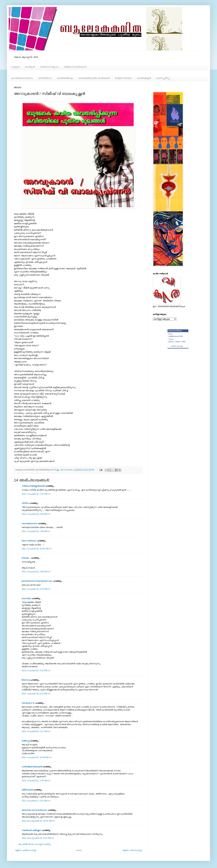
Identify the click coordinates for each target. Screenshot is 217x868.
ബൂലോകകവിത (176, 336)
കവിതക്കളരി (144, 78)
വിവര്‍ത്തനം (45, 78)
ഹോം (79, 850)
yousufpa (26, 598)
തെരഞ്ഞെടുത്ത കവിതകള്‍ (94, 78)
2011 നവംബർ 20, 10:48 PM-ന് (36, 757)
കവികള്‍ (30, 67)
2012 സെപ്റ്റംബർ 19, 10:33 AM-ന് (38, 821)
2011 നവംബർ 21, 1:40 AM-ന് (36, 781)
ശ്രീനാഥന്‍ (27, 790)
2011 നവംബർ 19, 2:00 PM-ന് (36, 572)
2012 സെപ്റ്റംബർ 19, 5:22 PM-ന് (38, 838)
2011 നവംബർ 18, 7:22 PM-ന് (36, 494)
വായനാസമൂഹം (49, 67)
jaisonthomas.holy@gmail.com (37, 581)
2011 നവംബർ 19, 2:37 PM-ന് (36, 589)
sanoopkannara (29, 524)
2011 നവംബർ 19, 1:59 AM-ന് (36, 531)
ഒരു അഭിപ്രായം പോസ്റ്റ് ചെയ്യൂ (34, 844)
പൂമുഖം (15, 67)
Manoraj (26, 680)
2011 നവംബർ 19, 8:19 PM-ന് (36, 694)
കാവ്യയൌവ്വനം (22, 78)
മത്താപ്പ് (25, 741)
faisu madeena (29, 541)
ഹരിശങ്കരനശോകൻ (32, 767)
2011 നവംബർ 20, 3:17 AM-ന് (36, 731)
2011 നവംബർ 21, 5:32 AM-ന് (36, 801)
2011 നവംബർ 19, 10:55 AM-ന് (36, 549)
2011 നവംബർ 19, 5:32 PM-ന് (36, 671)
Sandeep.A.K (28, 703)
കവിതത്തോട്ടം (65, 78)
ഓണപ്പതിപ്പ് (163, 78)
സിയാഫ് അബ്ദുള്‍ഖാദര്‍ (33, 486)
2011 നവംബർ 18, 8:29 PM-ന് (36, 514)
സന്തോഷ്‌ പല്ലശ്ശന (31, 830)
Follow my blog (177, 346)
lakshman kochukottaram (34, 810)
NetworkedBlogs (175, 331)
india (183, 342)
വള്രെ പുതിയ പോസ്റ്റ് (25, 850)
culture (178, 342)
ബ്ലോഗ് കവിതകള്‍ (75, 67)
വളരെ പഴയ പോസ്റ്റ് (132, 850)
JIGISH (25, 503)
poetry (171, 342)
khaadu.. (26, 558)
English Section (123, 78)
